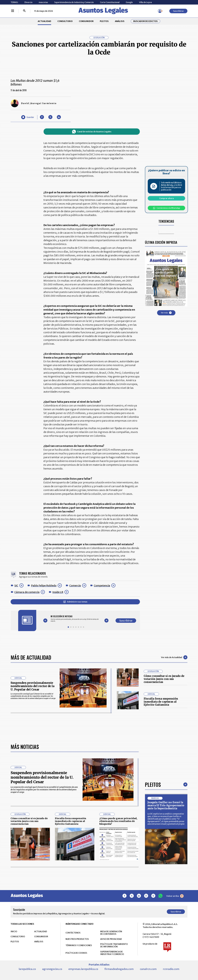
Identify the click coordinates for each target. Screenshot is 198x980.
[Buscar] (24, 11)
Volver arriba (175, 896)
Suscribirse (178, 11)
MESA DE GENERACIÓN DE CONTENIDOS (111, 933)
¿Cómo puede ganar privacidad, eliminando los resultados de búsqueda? (118, 821)
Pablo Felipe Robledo (44, 585)
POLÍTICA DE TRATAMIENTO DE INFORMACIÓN (114, 945)
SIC (16, 585)
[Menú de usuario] (160, 11)
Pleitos (153, 784)
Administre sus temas (75, 602)
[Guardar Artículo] (28, 117)
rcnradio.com (171, 969)
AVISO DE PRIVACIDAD (111, 939)
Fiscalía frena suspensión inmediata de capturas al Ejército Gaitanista (161, 702)
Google (129, 2)
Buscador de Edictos (145, 21)
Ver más (166, 313)
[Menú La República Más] (13, 11)
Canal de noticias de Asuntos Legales (92, 132)
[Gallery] (76, 619)
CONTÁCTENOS (73, 933)
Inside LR (58, 592)
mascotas (43, 2)
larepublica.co (27, 969)
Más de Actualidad (31, 657)
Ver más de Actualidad (174, 657)
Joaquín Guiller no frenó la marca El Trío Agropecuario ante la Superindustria (166, 805)
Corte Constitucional (110, 2)
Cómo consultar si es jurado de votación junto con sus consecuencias (164, 679)
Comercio (75, 585)
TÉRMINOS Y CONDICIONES (79, 945)
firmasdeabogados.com (119, 969)
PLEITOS (104, 21)
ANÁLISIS (120, 21)
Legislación (99, 38)
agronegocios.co (52, 969)
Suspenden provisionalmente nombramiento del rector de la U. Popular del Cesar (32, 686)
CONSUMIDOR (86, 21)
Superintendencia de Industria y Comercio (74, 2)
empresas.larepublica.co (83, 969)
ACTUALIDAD (44, 21)
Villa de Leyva (145, 2)
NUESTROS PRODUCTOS (77, 939)
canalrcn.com (148, 969)
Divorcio (28, 2)
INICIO (14, 931)
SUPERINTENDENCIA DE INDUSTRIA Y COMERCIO (112, 953)
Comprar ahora (166, 198)
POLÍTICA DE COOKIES (76, 953)
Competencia (102, 585)
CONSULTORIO (65, 21)
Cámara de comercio (27, 592)
